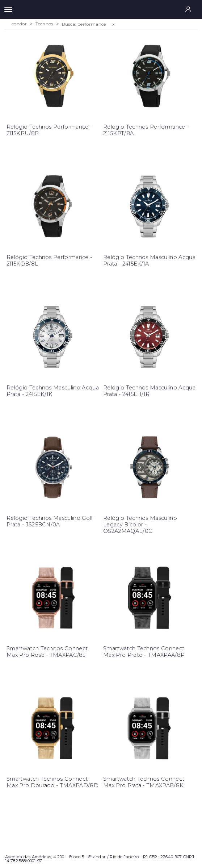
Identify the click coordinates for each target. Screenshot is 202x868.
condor (19, 24)
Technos (44, 24)
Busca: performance (84, 24)
